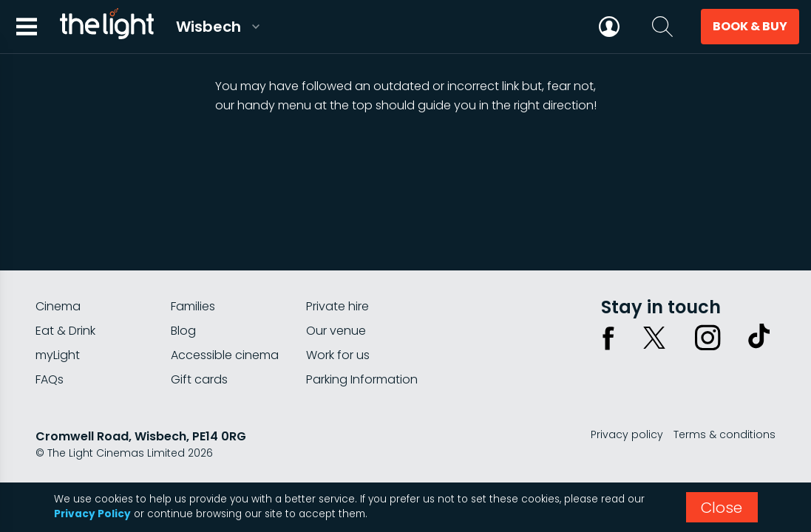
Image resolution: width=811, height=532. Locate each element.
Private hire (337, 306)
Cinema (58, 306)
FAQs (50, 379)
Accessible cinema (225, 355)
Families (193, 306)
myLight (58, 355)
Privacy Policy (92, 514)
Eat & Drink (65, 331)
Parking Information (362, 379)
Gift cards (199, 379)
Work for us (338, 355)
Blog (183, 331)
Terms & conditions (725, 434)
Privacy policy (627, 434)
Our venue (336, 331)
